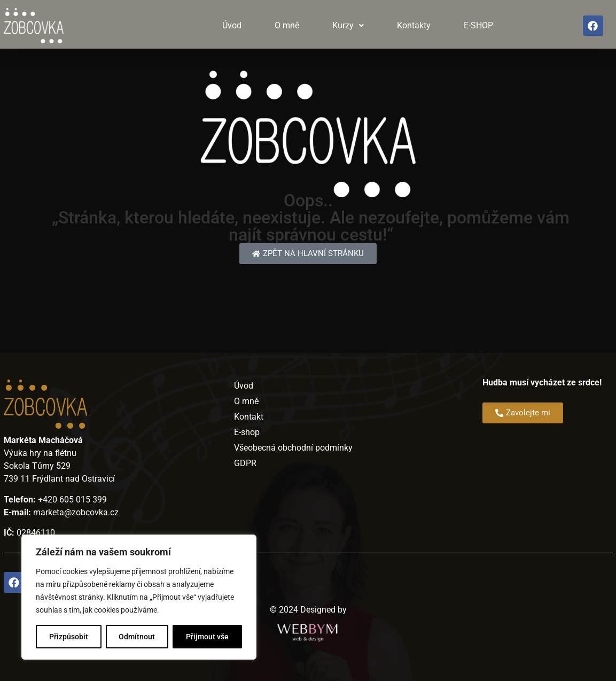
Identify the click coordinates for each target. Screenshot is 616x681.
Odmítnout (137, 637)
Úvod (232, 25)
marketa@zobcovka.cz (76, 512)
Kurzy (348, 25)
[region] (139, 597)
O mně (287, 25)
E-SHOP (478, 25)
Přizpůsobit (69, 637)
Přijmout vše (207, 637)
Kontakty (414, 25)
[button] (348, 26)
